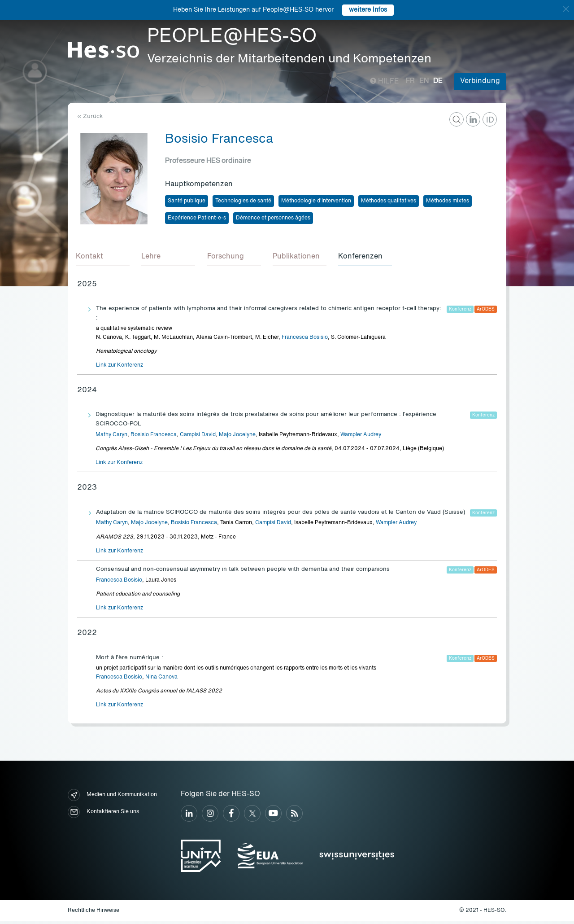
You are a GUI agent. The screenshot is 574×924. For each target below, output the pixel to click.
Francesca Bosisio (305, 340)
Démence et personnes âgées (273, 218)
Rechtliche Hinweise (93, 913)
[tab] (104, 258)
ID (490, 120)
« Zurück (90, 116)
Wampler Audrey (361, 438)
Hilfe (385, 82)
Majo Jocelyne (237, 438)
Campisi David (198, 438)
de (438, 81)
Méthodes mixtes (448, 201)
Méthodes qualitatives (389, 201)
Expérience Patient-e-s (197, 218)
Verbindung (480, 81)
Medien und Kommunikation (112, 798)
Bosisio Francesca (154, 438)
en (424, 81)
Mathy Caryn (111, 438)
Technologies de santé (243, 201)
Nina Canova (161, 679)
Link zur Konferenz (120, 368)
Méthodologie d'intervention (316, 201)
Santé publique (187, 201)
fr (410, 81)
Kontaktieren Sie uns (103, 815)
